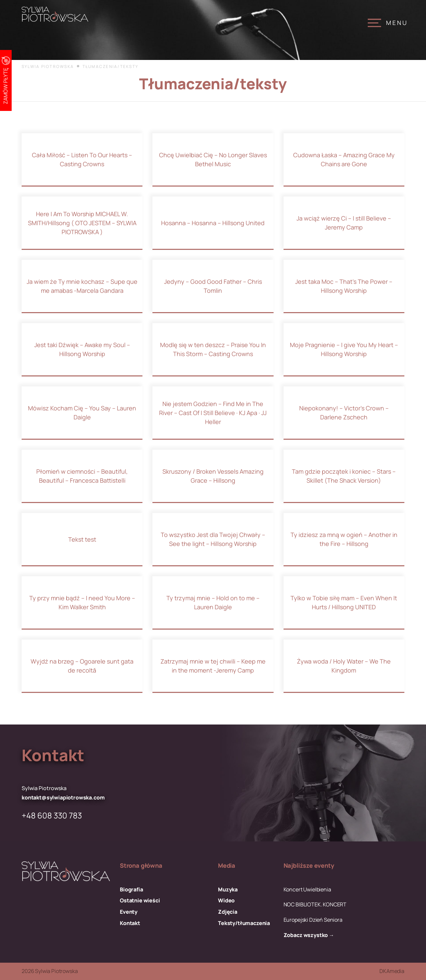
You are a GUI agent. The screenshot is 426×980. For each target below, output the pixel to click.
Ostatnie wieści (140, 901)
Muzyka (228, 890)
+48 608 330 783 (52, 815)
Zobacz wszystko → (309, 935)
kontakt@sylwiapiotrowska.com (63, 798)
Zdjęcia (228, 912)
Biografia (131, 890)
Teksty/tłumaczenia (244, 923)
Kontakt (130, 923)
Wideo (226, 901)
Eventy (129, 912)
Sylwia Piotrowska (48, 66)
